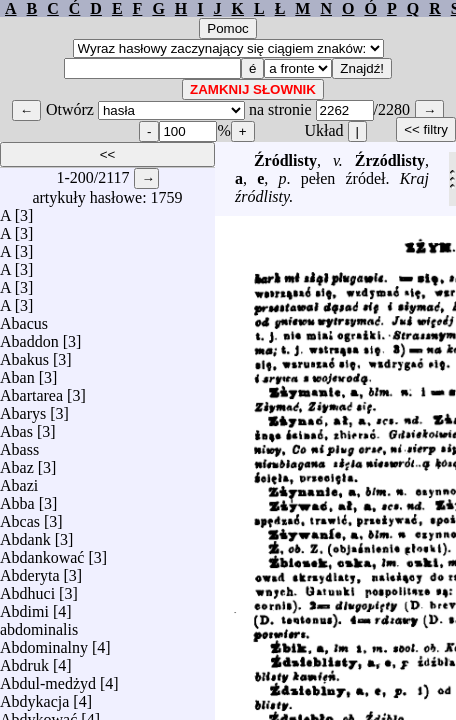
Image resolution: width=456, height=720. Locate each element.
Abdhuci (27, 588)
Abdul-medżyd (48, 678)
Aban (17, 372)
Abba (17, 498)
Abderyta (30, 570)
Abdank (25, 534)
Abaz (17, 462)
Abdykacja (34, 696)
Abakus (24, 354)
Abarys (23, 408)
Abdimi (24, 606)
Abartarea (31, 390)
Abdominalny (44, 642)
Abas (16, 426)
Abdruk (24, 660)
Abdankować (42, 552)
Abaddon (29, 336)
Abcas (20, 516)
